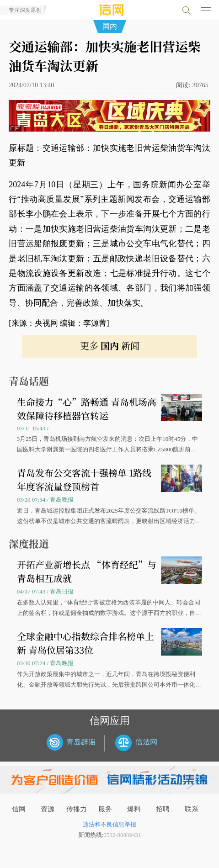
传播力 (77, 809)
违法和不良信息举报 (109, 824)
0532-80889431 (122, 835)
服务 (105, 809)
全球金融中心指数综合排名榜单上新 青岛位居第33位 (85, 643)
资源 (48, 809)
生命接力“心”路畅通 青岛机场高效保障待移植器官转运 (87, 409)
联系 (192, 809)
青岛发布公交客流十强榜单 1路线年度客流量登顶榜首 (84, 479)
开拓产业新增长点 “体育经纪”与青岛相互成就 (87, 571)
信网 (19, 809)
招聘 (163, 809)
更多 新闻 (110, 346)
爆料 (134, 809)
